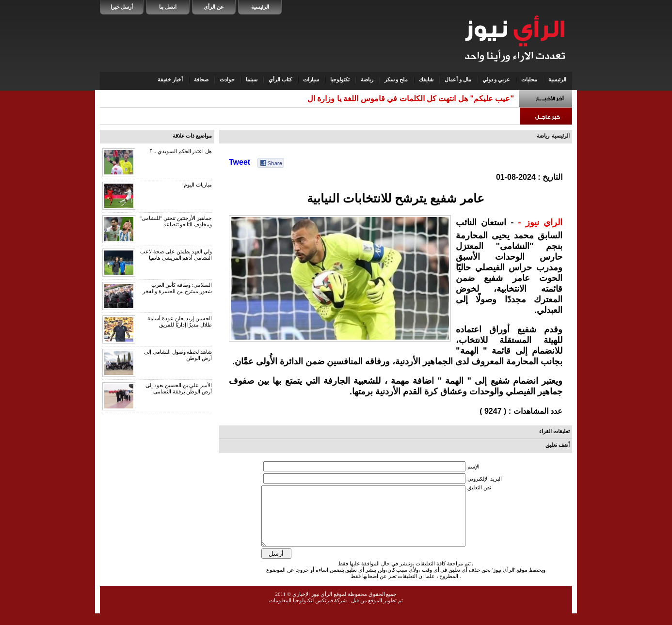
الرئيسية (260, 7)
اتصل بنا (168, 7)
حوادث (227, 79)
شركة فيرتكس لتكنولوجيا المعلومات (308, 612)
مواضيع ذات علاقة (192, 136)
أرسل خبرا (122, 7)
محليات (529, 79)
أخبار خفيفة (170, 79)
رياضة (367, 79)
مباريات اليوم (198, 185)
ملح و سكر (396, 79)
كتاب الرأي (280, 79)
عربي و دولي (496, 79)
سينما (252, 79)
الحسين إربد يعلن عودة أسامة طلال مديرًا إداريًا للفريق (180, 321)
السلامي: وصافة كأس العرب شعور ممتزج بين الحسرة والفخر (177, 288)
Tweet (240, 162)
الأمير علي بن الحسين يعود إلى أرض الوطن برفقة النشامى (179, 388)
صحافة (201, 79)
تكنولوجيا (340, 79)
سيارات (311, 79)
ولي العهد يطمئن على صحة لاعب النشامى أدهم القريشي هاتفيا (176, 255)
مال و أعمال (458, 79)
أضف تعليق (558, 445)
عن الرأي (214, 7)
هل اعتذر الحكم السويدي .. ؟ (181, 151)
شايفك (426, 79)
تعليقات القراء (554, 431)
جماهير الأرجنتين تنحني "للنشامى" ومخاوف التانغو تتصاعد (176, 221)
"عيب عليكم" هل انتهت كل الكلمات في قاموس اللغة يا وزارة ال (411, 99)
